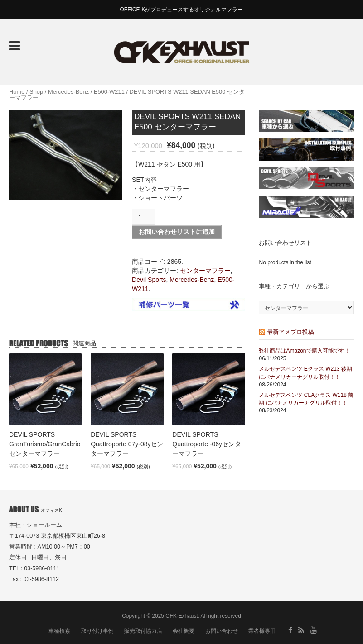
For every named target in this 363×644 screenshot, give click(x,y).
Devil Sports (149, 280)
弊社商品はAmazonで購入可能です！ (304, 351)
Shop (36, 92)
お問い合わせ (222, 631)
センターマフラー (205, 271)
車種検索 (59, 631)
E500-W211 (109, 92)
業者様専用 (262, 631)
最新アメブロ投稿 (290, 332)
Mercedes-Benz (68, 92)
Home (17, 92)
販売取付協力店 (143, 631)
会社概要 (184, 631)
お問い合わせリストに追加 (177, 232)
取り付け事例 (97, 631)
